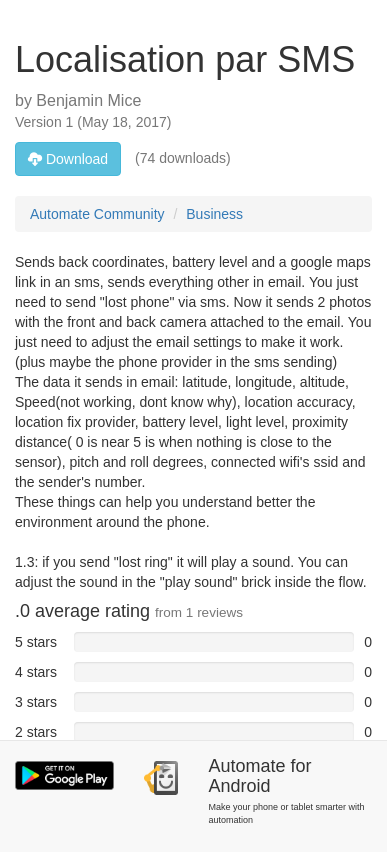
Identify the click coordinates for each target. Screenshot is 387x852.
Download (68, 159)
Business (214, 214)
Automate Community (97, 214)
